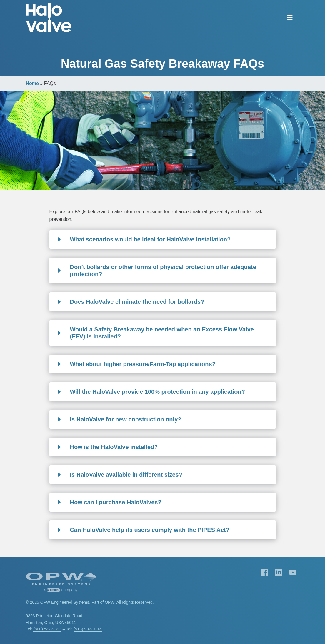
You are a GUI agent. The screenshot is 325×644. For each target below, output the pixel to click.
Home (32, 83)
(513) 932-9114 (88, 629)
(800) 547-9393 (47, 629)
